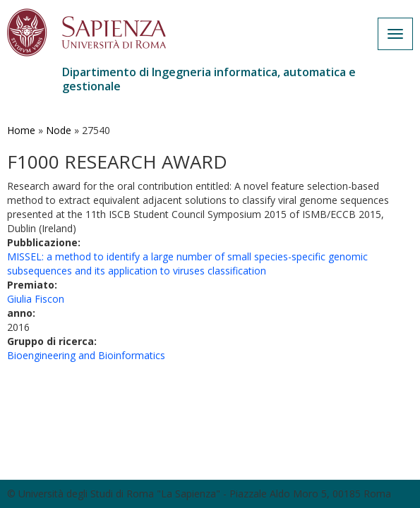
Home (21, 130)
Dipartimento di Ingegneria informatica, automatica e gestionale (209, 79)
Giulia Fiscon (36, 299)
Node (59, 130)
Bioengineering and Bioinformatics (86, 355)
